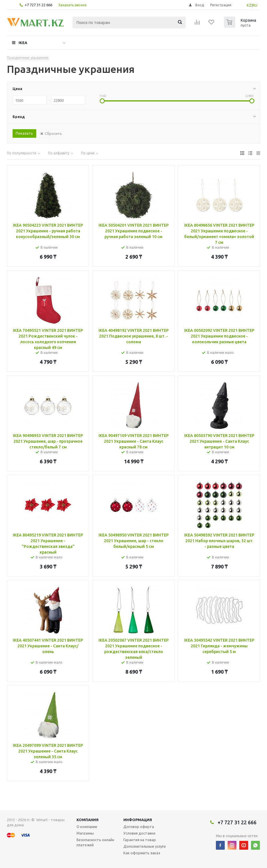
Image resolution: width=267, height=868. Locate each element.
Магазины (85, 833)
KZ (249, 5)
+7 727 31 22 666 (38, 5)
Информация (138, 820)
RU (255, 5)
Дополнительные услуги (144, 846)
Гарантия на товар (140, 840)
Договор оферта (139, 827)
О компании (87, 827)
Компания (88, 820)
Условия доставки (139, 833)
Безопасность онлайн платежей (95, 842)
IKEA (23, 43)
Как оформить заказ (142, 853)
